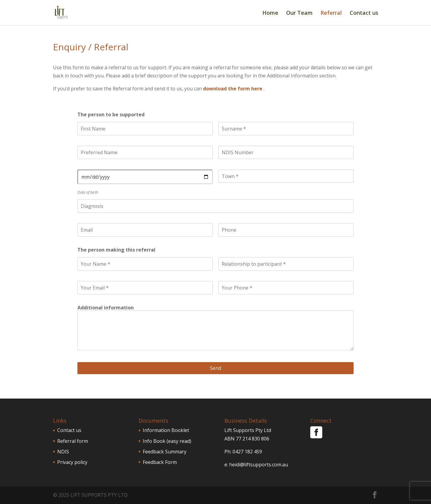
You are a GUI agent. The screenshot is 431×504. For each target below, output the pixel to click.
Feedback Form (160, 462)
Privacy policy (72, 462)
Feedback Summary (165, 452)
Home (270, 13)
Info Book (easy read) (167, 441)
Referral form (73, 441)
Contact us (364, 13)
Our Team (299, 13)
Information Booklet (166, 430)
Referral (331, 13)
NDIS (63, 452)
